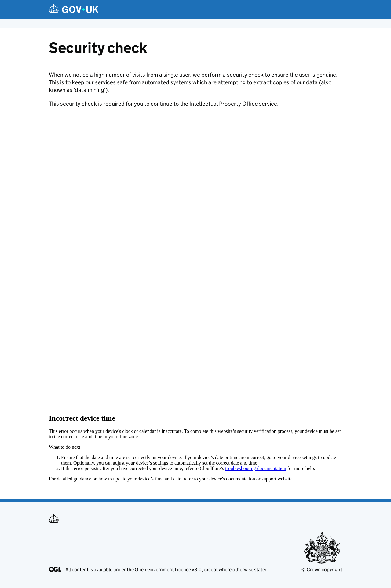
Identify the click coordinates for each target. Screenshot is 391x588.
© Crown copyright (322, 570)
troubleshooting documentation (256, 468)
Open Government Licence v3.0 (168, 570)
